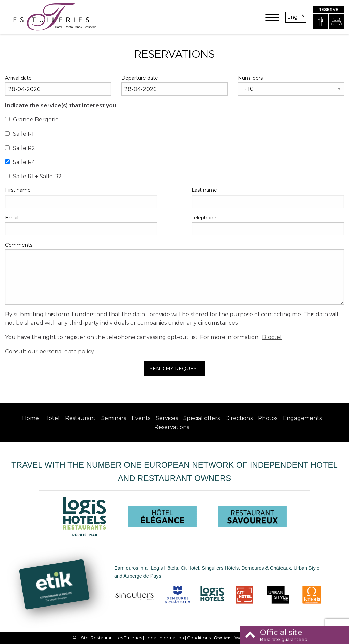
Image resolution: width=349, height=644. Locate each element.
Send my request (175, 369)
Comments (19, 245)
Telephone (204, 218)
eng (292, 17)
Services (167, 418)
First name (18, 190)
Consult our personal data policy (50, 351)
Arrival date (18, 78)
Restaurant (80, 418)
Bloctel (272, 337)
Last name (204, 190)
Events (141, 418)
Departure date (140, 78)
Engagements (302, 418)
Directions (239, 418)
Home (31, 418)
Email (12, 218)
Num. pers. (251, 78)
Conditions (199, 638)
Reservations (172, 427)
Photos (268, 418)
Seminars (114, 418)
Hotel (52, 418)
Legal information (165, 638)
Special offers (202, 418)
